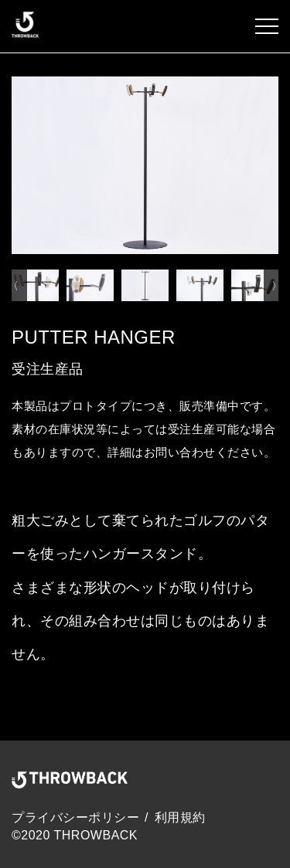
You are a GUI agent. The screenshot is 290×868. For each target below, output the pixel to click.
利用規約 (180, 817)
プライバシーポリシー (75, 817)
